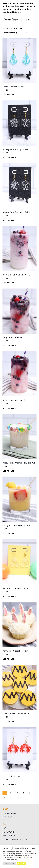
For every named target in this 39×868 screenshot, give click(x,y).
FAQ (4, 828)
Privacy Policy (10, 836)
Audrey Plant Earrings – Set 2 (16, 212)
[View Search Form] (32, 20)
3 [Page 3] (17, 793)
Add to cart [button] (9, 95)
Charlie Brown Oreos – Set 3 (16, 714)
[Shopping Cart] (28, 20)
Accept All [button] (21, 863)
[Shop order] (15, 33)
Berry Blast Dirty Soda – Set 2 (16, 275)
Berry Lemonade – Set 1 (13, 337)
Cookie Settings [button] (9, 863)
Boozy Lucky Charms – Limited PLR (19, 463)
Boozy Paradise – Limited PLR (16, 525)
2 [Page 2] (11, 793)
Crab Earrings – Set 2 (12, 776)
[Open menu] (35, 20)
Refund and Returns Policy (16, 839)
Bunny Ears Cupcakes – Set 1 (16, 651)
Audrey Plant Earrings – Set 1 (16, 149)
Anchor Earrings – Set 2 (14, 87)
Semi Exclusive (9, 813)
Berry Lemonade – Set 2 (14, 400)
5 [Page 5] (29, 793)
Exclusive (7, 817)
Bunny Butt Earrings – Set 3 (15, 588)
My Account (9, 832)
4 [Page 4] (23, 793)
